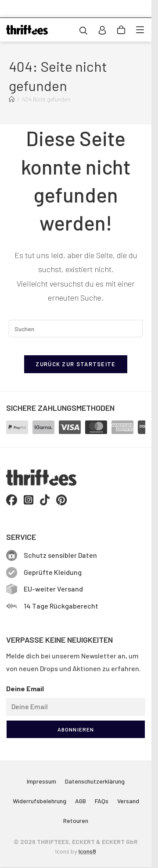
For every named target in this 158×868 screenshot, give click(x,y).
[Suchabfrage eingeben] (76, 329)
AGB (81, 801)
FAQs (102, 801)
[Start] (12, 99)
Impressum (41, 781)
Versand (128, 801)
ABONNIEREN (76, 729)
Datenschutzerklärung (95, 781)
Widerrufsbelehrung (39, 801)
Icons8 (87, 851)
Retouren (76, 821)
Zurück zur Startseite (75, 364)
